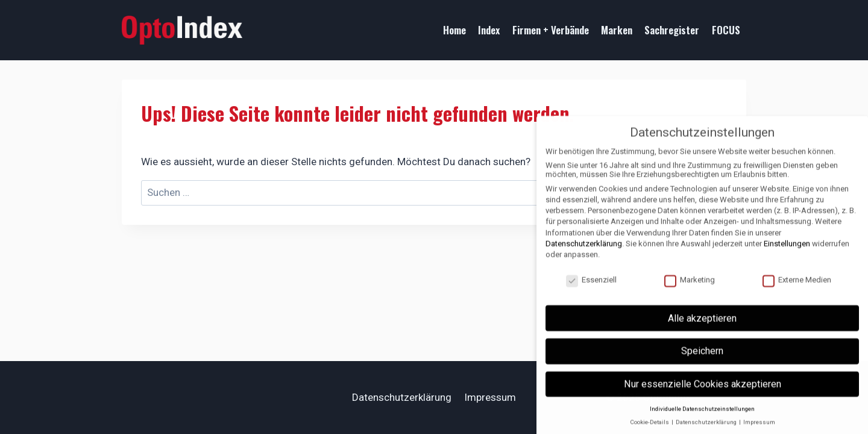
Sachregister (672, 30)
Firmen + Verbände (551, 30)
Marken (617, 30)
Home (454, 30)
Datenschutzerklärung (402, 397)
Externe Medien (797, 288)
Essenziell (591, 288)
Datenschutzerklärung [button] (707, 430)
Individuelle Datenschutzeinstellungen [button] (702, 417)
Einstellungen (787, 252)
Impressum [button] (759, 430)
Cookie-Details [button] (650, 430)
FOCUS (726, 30)
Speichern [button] (702, 359)
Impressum (490, 397)
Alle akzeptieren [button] (702, 326)
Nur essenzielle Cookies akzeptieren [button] (703, 392)
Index (489, 30)
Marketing (690, 288)
